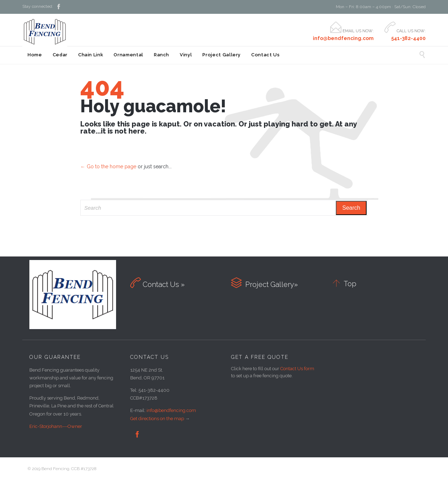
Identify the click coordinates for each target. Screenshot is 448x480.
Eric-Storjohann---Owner (56, 426)
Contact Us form (297, 369)
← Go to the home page (108, 166)
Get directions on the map (157, 419)
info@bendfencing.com (171, 410)
